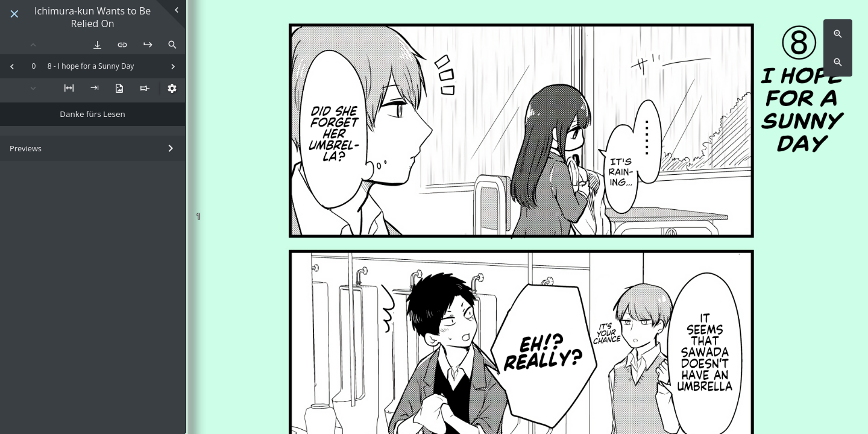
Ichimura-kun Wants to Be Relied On (93, 17)
